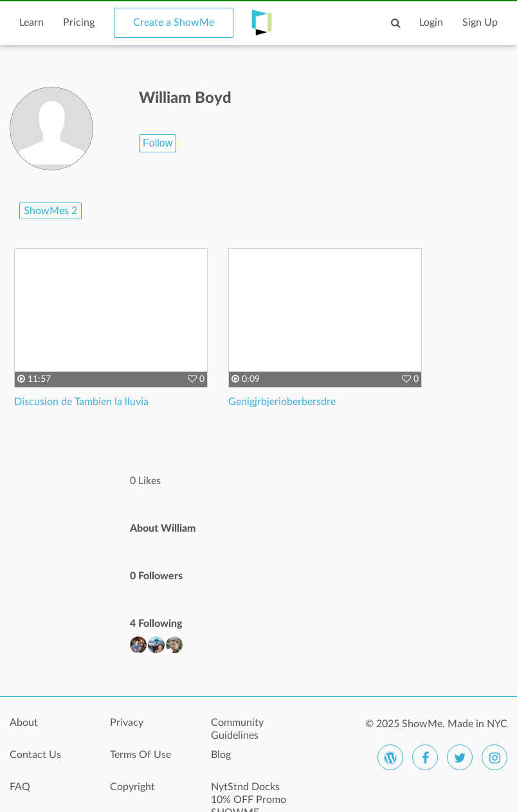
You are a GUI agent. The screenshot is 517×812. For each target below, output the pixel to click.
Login (431, 23)
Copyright (132, 787)
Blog (221, 755)
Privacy (127, 723)
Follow (158, 143)
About (24, 723)
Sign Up (480, 23)
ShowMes (50, 211)
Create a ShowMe (174, 23)
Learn (32, 23)
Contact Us (35, 755)
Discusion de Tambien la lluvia (81, 402)
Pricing (79, 23)
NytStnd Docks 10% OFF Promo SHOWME (249, 794)
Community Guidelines (237, 729)
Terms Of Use (141, 755)
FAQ (20, 787)
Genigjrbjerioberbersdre (282, 402)
